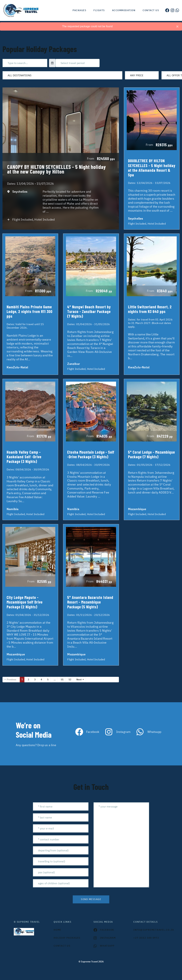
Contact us (151, 10)
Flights (99, 10)
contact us (62, 946)
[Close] (177, 26)
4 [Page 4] (41, 679)
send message (91, 899)
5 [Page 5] (48, 679)
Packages (79, 10)
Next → (80, 679)
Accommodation (124, 10)
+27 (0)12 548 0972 (146, 938)
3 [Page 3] (35, 679)
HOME (57, 930)
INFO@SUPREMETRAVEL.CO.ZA (151, 930)
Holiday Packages (67, 938)
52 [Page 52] (70, 679)
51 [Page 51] (62, 679)
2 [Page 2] (28, 679)
